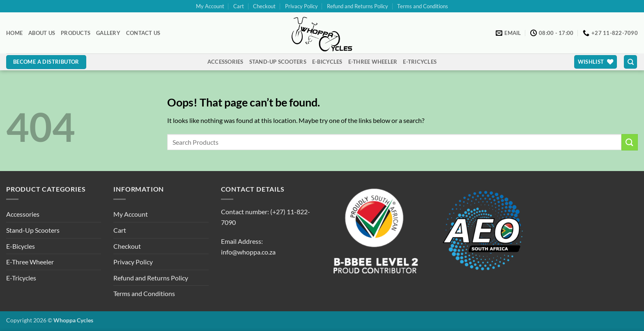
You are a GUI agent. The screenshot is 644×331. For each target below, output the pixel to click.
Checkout (264, 6)
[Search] (630, 62)
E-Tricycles (420, 62)
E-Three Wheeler (373, 62)
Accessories (225, 62)
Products (76, 33)
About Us (42, 33)
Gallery (108, 33)
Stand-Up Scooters (278, 62)
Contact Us (143, 33)
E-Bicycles (327, 62)
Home (14, 33)
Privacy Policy (301, 6)
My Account (210, 6)
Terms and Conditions (423, 6)
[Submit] (630, 142)
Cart (239, 6)
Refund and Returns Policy (358, 6)
